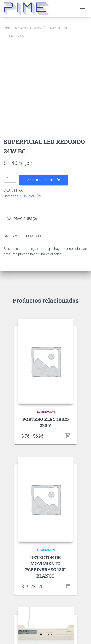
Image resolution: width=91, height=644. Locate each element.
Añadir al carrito (41, 180)
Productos (20, 28)
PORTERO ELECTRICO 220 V (46, 422)
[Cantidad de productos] (10, 179)
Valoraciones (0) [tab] (22, 219)
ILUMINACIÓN (38, 28)
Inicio (7, 28)
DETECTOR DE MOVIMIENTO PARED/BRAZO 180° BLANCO (45, 567)
